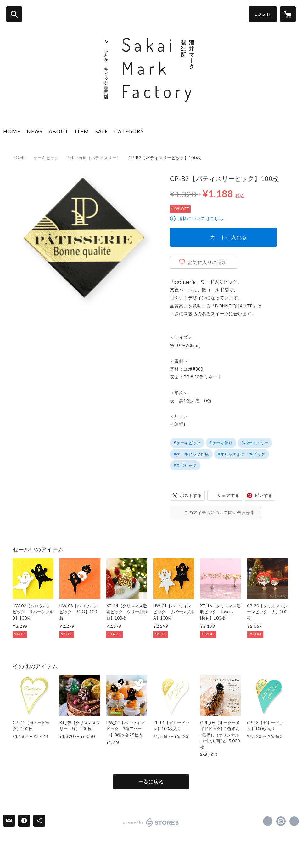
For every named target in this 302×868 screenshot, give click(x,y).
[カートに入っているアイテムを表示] (288, 14)
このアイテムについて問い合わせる (219, 512)
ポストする (191, 495)
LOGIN (263, 14)
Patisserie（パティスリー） (94, 158)
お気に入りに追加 (207, 262)
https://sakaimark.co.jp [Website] (294, 821)
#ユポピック (185, 465)
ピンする (263, 495)
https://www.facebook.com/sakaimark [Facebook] (268, 821)
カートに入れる (229, 237)
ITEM (82, 131)
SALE (102, 131)
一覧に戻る (151, 781)
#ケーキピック (187, 443)
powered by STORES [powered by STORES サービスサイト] (151, 822)
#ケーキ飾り (221, 443)
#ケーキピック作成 (191, 454)
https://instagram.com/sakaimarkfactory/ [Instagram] (281, 821)
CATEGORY (129, 131)
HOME (12, 131)
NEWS (35, 131)
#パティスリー (255, 443)
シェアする (228, 495)
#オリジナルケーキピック (241, 454)
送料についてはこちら (201, 218)
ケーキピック (46, 158)
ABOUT (59, 131)
